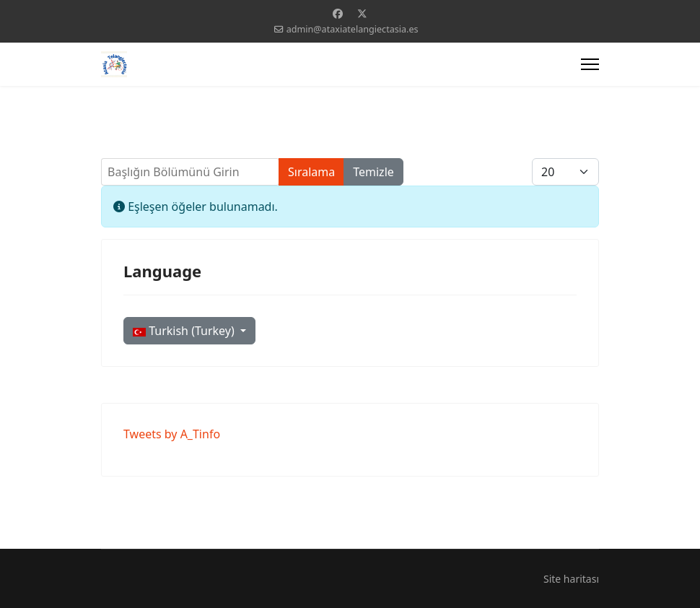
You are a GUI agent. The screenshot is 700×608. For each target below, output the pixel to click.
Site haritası (571, 579)
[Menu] (590, 64)
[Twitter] (362, 13)
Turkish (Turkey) (185, 331)
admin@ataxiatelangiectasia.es (353, 29)
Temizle (373, 172)
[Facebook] (338, 13)
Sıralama (311, 172)
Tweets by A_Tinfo (172, 434)
